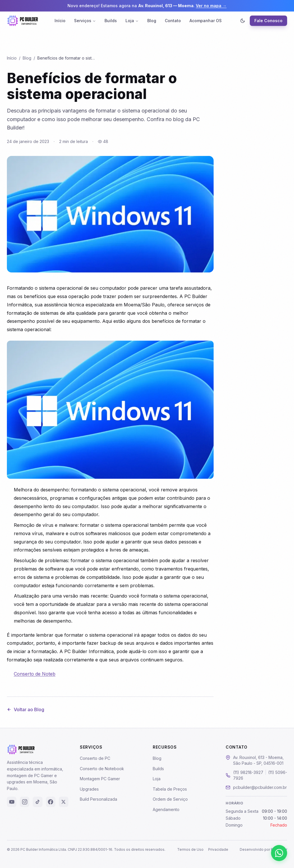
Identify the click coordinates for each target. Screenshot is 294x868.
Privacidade (218, 849)
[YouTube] (12, 802)
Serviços (85, 21)
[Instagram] (25, 802)
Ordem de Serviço (170, 799)
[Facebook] (51, 802)
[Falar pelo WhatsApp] (279, 853)
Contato (173, 21)
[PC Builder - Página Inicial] (23, 21)
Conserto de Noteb (35, 674)
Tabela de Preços (170, 789)
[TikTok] (37, 802)
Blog (152, 21)
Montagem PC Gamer (100, 779)
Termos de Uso (190, 849)
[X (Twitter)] (64, 802)
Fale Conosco (268, 21)
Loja (132, 21)
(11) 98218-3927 (248, 772)
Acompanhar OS (206, 21)
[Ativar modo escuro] (243, 21)
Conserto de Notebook (102, 769)
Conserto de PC (95, 758)
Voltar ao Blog (26, 709)
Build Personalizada (98, 799)
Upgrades (89, 789)
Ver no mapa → (211, 6)
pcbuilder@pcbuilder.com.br (260, 787)
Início (60, 21)
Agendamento (166, 809)
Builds (111, 21)
